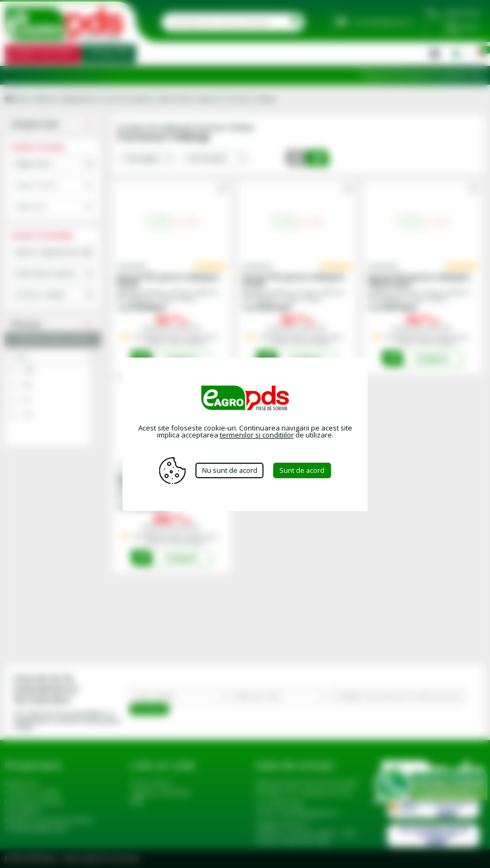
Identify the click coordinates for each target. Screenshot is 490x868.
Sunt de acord (304, 470)
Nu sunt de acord (229, 470)
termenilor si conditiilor (257, 435)
